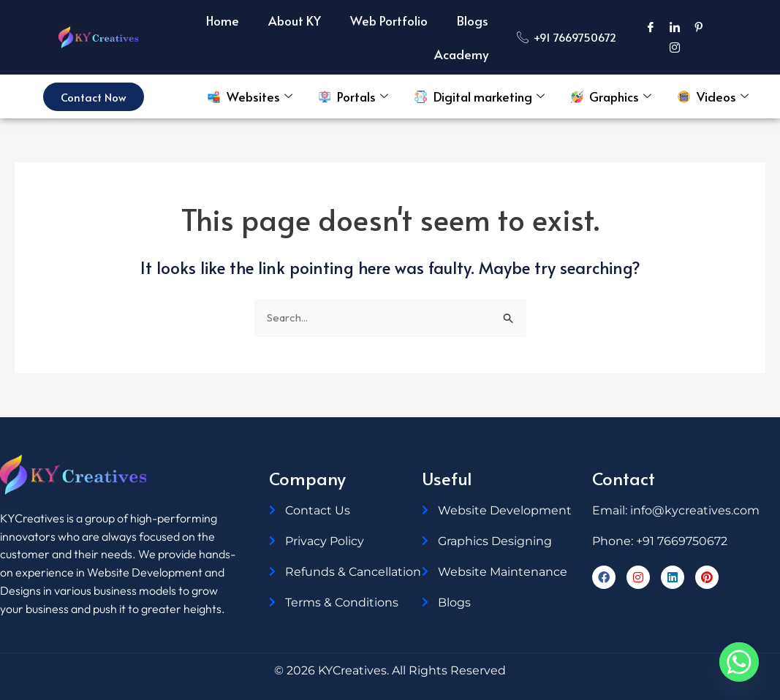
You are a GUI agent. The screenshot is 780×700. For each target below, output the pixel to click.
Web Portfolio (389, 20)
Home (223, 20)
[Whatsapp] (739, 662)
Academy (461, 54)
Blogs (473, 20)
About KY (295, 20)
